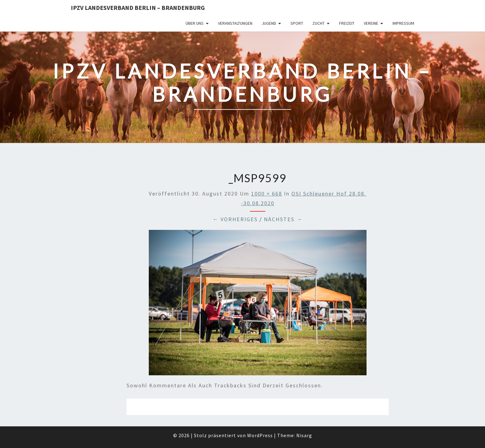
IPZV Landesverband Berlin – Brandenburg (138, 8)
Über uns (195, 23)
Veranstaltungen (235, 23)
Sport (297, 23)
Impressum (403, 23)
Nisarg (304, 435)
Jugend (269, 23)
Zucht (318, 23)
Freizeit (347, 23)
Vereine (371, 23)
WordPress (260, 435)
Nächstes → (283, 219)
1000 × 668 (267, 194)
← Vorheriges (235, 219)
